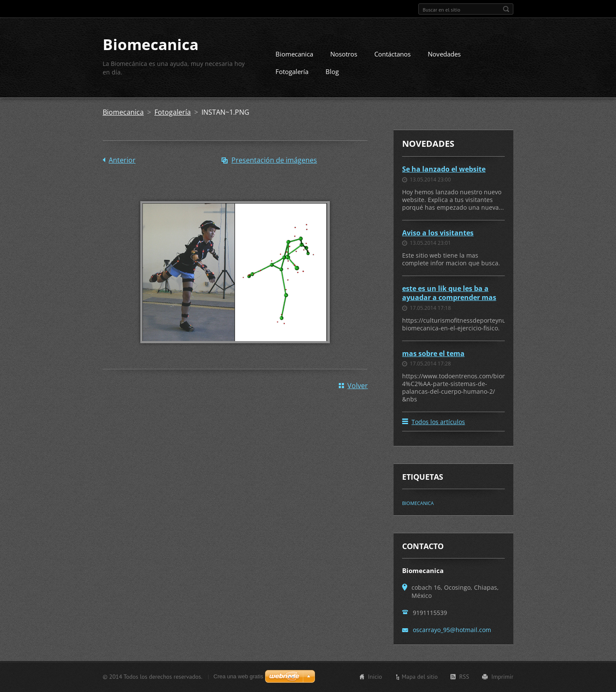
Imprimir (502, 677)
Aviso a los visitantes (438, 233)
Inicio (375, 677)
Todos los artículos (438, 422)
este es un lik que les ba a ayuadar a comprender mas (449, 293)
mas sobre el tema (433, 353)
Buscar (506, 9)
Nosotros (344, 54)
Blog (332, 71)
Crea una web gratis (238, 676)
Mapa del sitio (420, 677)
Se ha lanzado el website (444, 169)
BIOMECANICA (418, 503)
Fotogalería (292, 71)
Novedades (444, 54)
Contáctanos (392, 54)
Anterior (122, 160)
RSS (464, 677)
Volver (358, 386)
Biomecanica (294, 54)
